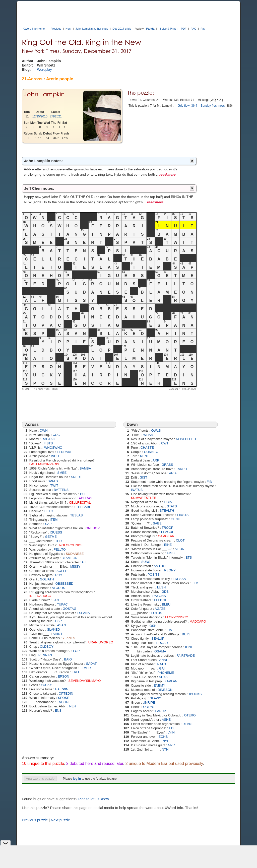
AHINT (58, 634)
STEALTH (167, 511)
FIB (209, 482)
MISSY (75, 566)
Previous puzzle (35, 820)
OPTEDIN (66, 693)
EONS (163, 737)
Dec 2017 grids (122, 29)
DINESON (165, 690)
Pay (203, 29)
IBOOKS (196, 694)
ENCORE (64, 702)
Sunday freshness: (213, 106)
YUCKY (46, 685)
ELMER (85, 668)
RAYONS (159, 596)
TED (58, 541)
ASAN (61, 625)
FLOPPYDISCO (177, 617)
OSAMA (160, 651)
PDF (184, 29)
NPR (171, 745)
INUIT (55, 456)
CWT (165, 443)
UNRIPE (149, 703)
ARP (156, 460)
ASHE (166, 720)
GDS (165, 592)
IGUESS (56, 532)
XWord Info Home (34, 29)
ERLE (76, 672)
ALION (180, 549)
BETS (186, 634)
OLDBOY (47, 647)
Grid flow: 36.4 (187, 106)
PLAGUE (168, 532)
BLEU (166, 604)
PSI (83, 494)
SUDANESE (75, 554)
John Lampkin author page (92, 29)
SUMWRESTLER (144, 498)
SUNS (146, 562)
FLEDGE (161, 600)
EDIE (173, 728)
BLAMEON (70, 558)
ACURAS (86, 498)
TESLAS (77, 515)
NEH (73, 706)
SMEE (62, 473)
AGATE (160, 609)
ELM (195, 583)
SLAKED (54, 629)
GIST (143, 477)
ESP (58, 621)
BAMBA (85, 468)
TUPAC (62, 604)
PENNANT (46, 655)
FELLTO (60, 549)
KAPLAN (171, 681)
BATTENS (61, 490)
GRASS (167, 465)
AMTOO (159, 566)
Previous (56, 29)
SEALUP (158, 639)
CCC (56, 435)
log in (77, 779)
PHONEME (166, 673)
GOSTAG (70, 609)
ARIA (173, 473)
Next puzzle (60, 820)
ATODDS (58, 588)
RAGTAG (48, 439)
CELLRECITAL (80, 503)
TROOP (167, 528)
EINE (168, 545)
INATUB (137, 490)
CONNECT (152, 452)
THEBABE (84, 507)
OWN (44, 430)
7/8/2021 (56, 116)
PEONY (170, 570)
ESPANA (83, 613)
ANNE (164, 660)
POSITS (154, 575)
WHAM (148, 435)
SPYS (163, 677)
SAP (48, 524)
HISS (171, 553)
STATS (172, 506)
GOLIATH (47, 579)
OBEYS (149, 707)
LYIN (171, 732)
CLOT (180, 540)
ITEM (54, 520)
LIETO (49, 511)
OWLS (156, 430)
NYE (166, 741)
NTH (165, 749)
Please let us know (93, 799)
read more (168, 174)
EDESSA (179, 579)
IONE (189, 647)
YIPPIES (69, 638)
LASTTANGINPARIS (44, 464)
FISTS (48, 443)
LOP (76, 651)
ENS (58, 711)
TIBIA (168, 502)
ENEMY (159, 685)
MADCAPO (198, 621)
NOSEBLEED (186, 439)
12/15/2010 (40, 116)
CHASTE (147, 448)
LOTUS (157, 613)
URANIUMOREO (101, 642)
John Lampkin (44, 94)
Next (68, 29)
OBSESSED (65, 584)
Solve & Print (168, 29)
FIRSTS (183, 515)
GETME (51, 537)
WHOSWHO (53, 448)
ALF (85, 562)
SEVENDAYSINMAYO (85, 681)
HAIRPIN (62, 689)
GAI (162, 668)
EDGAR (162, 643)
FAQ (194, 29)
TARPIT (182, 469)
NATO (162, 664)
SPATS (53, 481)
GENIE (176, 519)
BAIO (68, 659)
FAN (56, 600)
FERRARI (64, 452)
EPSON (63, 676)
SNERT (77, 477)
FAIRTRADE (186, 656)
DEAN (187, 724)
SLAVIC (155, 698)
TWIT (54, 485)
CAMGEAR (166, 536)
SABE (157, 523)
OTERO (190, 715)
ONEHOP (93, 528)
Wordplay (45, 70)
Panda (150, 29)
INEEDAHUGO (40, 596)
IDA (169, 630)
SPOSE (64, 698)
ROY (59, 575)
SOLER (62, 571)
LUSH (162, 587)
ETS (189, 557)
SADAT (91, 664)
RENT (144, 456)
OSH (153, 626)
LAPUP (161, 711)
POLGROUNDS (71, 545)
